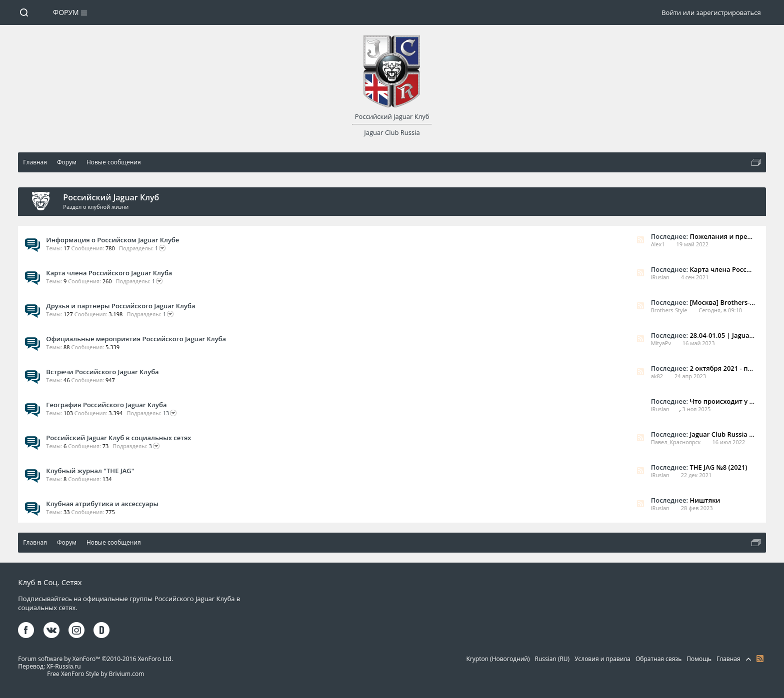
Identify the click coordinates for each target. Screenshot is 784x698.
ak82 (657, 376)
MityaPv (661, 343)
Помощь (699, 659)
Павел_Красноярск (676, 442)
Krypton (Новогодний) (498, 659)
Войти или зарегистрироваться (711, 12)
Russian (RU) (552, 659)
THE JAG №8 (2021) (718, 467)
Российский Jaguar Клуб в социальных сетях (118, 438)
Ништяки (705, 500)
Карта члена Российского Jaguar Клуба (109, 273)
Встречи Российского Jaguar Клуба (102, 372)
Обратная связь (658, 659)
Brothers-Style (669, 310)
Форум (66, 12)
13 (151, 413)
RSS (640, 240)
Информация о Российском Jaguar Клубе (112, 240)
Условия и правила (602, 659)
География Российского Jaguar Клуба (106, 405)
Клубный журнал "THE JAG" (90, 471)
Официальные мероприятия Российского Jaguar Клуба (136, 339)
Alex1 (658, 244)
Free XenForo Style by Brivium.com (95, 674)
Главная (728, 659)
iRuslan (660, 277)
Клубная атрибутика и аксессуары (102, 504)
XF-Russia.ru (63, 666)
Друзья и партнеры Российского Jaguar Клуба (120, 306)
